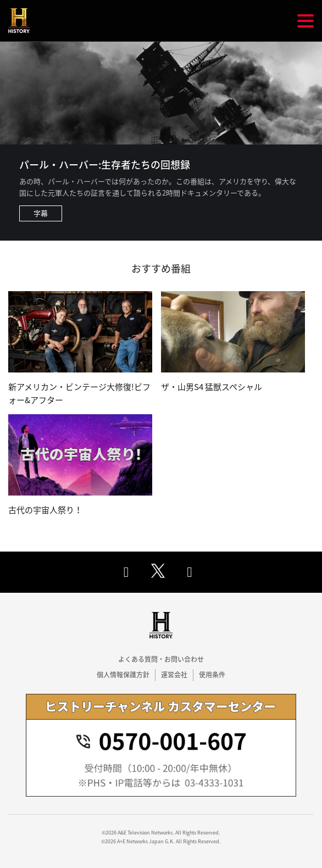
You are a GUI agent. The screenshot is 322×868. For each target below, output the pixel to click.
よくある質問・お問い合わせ (161, 659)
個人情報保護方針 (123, 675)
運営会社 (174, 675)
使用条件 (212, 675)
